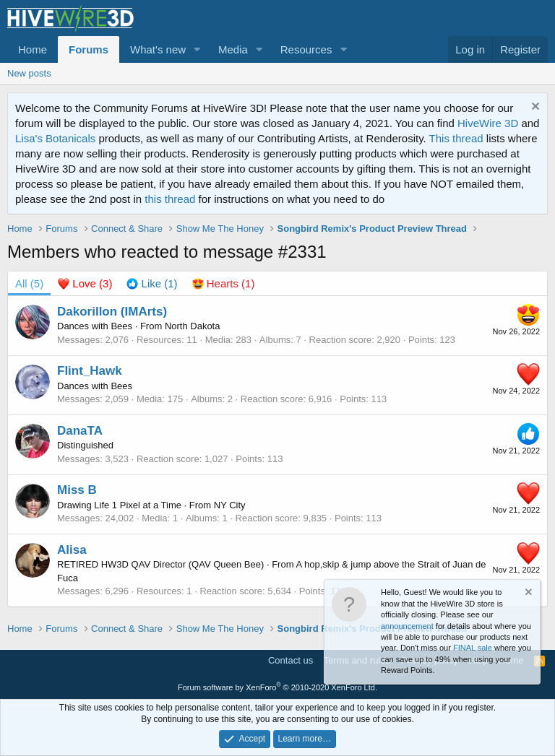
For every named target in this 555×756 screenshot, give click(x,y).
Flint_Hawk (90, 371)
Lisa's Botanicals (55, 138)
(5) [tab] (29, 283)
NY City (230, 505)
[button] (197, 49)
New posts (29, 73)
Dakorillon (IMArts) (112, 312)
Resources (306, 49)
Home (33, 49)
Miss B (77, 490)
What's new (158, 49)
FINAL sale (473, 648)
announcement (407, 626)
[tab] (85, 283)
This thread (456, 138)
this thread (170, 199)
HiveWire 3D (488, 123)
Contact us (291, 660)
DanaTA (80, 431)
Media (233, 49)
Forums (89, 49)
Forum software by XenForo (277, 687)
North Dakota (193, 326)
